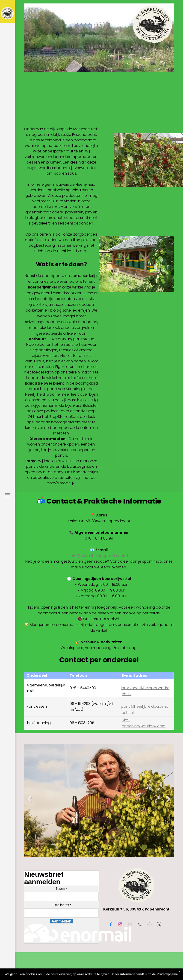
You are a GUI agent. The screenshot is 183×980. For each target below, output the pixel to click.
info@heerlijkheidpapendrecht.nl (99, 556)
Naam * (61, 889)
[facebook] (111, 925)
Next (168, 802)
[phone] (140, 925)
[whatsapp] (150, 925)
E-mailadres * (61, 905)
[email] (130, 925)
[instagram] (121, 925)
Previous (29, 802)
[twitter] (159, 925)
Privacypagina (167, 974)
